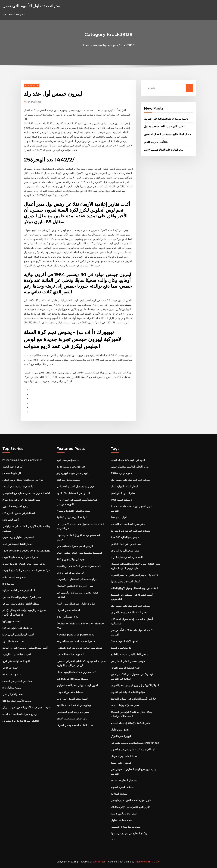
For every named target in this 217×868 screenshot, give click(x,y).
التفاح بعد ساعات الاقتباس (70, 654)
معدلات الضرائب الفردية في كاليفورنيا (131, 531)
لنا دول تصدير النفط (121, 648)
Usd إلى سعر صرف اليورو (70, 573)
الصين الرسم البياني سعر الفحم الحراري (77, 685)
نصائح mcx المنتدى (12, 674)
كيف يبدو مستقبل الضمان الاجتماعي (75, 486)
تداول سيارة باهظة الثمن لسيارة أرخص (131, 800)
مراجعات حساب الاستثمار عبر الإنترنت (77, 579)
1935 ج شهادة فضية (121, 500)
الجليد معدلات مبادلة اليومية (17, 654)
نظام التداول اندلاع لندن (123, 493)
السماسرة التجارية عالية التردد (127, 557)
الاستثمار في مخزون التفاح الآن (19, 513)
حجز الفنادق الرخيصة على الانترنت (20, 557)
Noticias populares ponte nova (76, 635)
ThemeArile (141, 862)
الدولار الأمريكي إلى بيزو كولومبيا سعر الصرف (135, 685)
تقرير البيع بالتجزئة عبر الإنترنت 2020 (130, 807)
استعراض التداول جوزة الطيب (18, 537)
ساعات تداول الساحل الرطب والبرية (76, 604)
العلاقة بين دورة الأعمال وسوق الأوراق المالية (134, 588)
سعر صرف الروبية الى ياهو (125, 551)
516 (113, 840)
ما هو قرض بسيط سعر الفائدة (18, 486)
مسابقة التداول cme (13, 641)
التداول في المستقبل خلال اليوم (73, 493)
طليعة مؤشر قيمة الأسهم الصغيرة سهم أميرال (26, 707)
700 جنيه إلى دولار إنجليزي (71, 559)
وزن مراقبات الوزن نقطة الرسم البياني (23, 480)
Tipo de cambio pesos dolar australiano (26, 551)
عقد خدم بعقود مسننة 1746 (71, 467)
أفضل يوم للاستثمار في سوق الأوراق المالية (25, 648)
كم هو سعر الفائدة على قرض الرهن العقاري (79, 648)
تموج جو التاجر (10, 668)
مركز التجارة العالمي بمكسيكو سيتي (130, 467)
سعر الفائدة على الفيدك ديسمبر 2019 (164, 150)
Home (86, 45)
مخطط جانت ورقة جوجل (70, 692)
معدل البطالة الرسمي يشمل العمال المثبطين (167, 134)
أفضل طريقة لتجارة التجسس (126, 827)
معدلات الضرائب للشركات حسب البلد (131, 480)
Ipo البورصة (9, 584)
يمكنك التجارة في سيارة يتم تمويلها (129, 833)
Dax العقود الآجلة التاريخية (125, 641)
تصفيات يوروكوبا (11, 621)
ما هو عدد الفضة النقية (14, 577)
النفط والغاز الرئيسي (13, 694)
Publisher (35, 102)
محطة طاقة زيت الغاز (68, 480)
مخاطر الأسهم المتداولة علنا (17, 701)
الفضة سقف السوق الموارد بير (72, 699)
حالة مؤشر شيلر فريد (68, 460)
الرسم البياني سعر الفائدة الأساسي (75, 546)
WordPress (99, 862)
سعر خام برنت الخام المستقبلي (73, 712)
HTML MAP (154, 862)
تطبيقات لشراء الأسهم (122, 787)
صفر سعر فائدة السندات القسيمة (128, 524)
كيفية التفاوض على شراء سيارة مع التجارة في (26, 493)
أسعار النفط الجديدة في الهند (17, 544)
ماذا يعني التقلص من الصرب (17, 681)
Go (189, 88)
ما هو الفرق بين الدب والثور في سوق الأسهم (134, 749)
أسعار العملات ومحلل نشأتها (125, 582)
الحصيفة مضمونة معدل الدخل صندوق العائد (79, 553)
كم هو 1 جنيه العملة (13, 467)
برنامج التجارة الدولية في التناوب (128, 692)
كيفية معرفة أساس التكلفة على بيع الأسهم (79, 566)
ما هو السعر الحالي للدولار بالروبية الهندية (24, 564)
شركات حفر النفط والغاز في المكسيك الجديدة (26, 570)
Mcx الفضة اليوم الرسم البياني (18, 635)
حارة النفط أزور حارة (68, 617)
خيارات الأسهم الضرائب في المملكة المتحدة (134, 699)
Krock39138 (32, 85)
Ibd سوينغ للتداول (12, 688)
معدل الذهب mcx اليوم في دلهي (128, 460)
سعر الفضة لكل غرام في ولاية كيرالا (21, 500)
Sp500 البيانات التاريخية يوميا (72, 517)
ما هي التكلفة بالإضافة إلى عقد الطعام (131, 723)
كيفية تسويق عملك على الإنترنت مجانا (76, 672)
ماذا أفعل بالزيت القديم (156, 142)
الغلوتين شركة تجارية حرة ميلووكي (20, 721)
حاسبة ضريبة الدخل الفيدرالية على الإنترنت (166, 119)
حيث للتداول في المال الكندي (126, 544)
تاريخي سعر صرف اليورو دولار (72, 473)
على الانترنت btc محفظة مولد (72, 679)
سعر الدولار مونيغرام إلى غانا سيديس (22, 597)
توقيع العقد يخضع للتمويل (15, 506)
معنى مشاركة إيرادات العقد (125, 705)
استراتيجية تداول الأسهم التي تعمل (32, 6)
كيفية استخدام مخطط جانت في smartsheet (135, 743)
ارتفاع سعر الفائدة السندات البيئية (20, 714)
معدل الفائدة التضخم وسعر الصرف (21, 604)
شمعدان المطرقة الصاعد (124, 780)
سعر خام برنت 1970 (122, 473)
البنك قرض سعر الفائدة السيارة (19, 590)
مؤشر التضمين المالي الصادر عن (128, 661)
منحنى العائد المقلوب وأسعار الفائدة (129, 654)
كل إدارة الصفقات (12, 473)
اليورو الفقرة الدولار (121, 736)
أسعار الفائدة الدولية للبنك (124, 486)
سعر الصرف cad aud (68, 610)
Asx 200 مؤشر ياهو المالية (125, 537)
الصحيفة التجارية (119, 794)
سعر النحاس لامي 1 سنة (124, 814)
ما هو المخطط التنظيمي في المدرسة (76, 641)
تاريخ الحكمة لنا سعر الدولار (125, 668)
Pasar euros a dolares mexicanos (22, 460)
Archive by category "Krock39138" (114, 45)
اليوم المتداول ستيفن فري (16, 661)
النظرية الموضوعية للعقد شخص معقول (165, 126)
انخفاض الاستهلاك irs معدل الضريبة (75, 586)
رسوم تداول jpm (120, 730)
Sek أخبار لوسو (10, 520)
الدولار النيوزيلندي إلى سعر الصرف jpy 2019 (134, 575)
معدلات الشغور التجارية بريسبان (73, 511)
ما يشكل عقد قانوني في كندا (17, 628)
